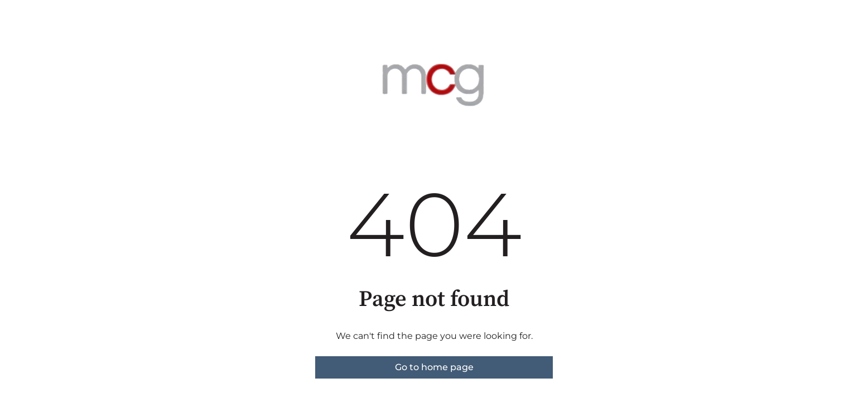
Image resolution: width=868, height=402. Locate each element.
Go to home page (434, 367)
